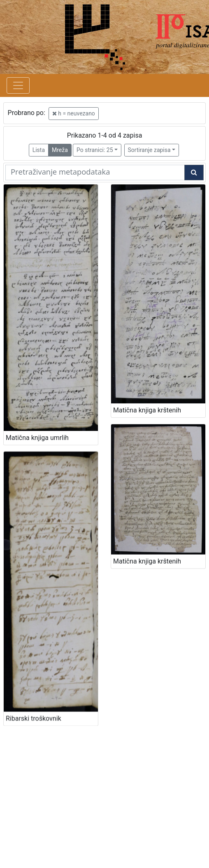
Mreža (60, 150)
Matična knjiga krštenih (147, 548)
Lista (39, 150)
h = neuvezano (74, 113)
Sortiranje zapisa (149, 150)
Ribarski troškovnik (34, 701)
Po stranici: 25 (95, 150)
